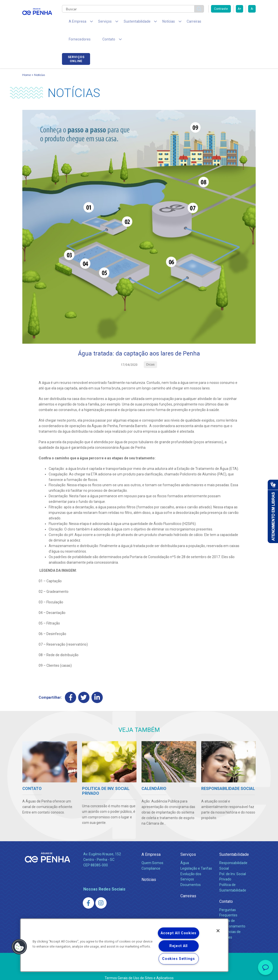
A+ (239, 9)
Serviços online (242, 23)
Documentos (191, 869)
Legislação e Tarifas (196, 853)
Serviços (188, 839)
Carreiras (179, 23)
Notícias (40, 59)
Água (185, 847)
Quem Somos (152, 847)
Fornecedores (206, 23)
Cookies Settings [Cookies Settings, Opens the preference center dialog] (179, 959)
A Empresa (151, 839)
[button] (19, 947)
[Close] (218, 931)
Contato (226, 886)
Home (27, 59)
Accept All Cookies (179, 933)
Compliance (151, 853)
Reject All (179, 946)
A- (252, 9)
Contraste (221, 9)
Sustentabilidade (234, 839)
